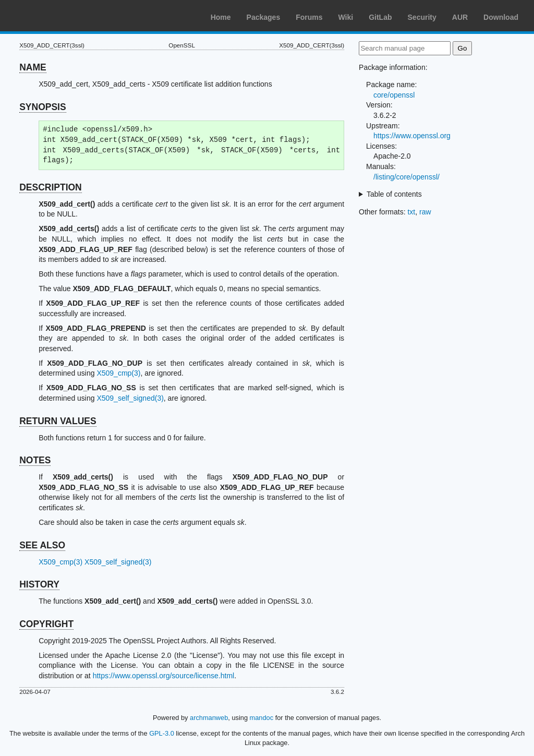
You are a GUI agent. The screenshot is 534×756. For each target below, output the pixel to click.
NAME (33, 67)
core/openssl (394, 95)
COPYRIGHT (46, 624)
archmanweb (209, 718)
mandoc (262, 718)
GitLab (380, 17)
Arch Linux (57, 16)
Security (422, 17)
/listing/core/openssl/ (406, 177)
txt (411, 212)
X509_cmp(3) (118, 373)
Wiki (346, 17)
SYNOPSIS (43, 107)
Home (221, 17)
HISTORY (39, 584)
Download (501, 17)
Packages (264, 17)
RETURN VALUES (58, 421)
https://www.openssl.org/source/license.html (164, 676)
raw (425, 212)
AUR (460, 17)
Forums (309, 17)
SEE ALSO (42, 545)
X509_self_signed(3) (130, 398)
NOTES (35, 460)
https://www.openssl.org (412, 136)
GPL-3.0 (162, 733)
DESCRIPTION (51, 187)
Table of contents (394, 194)
